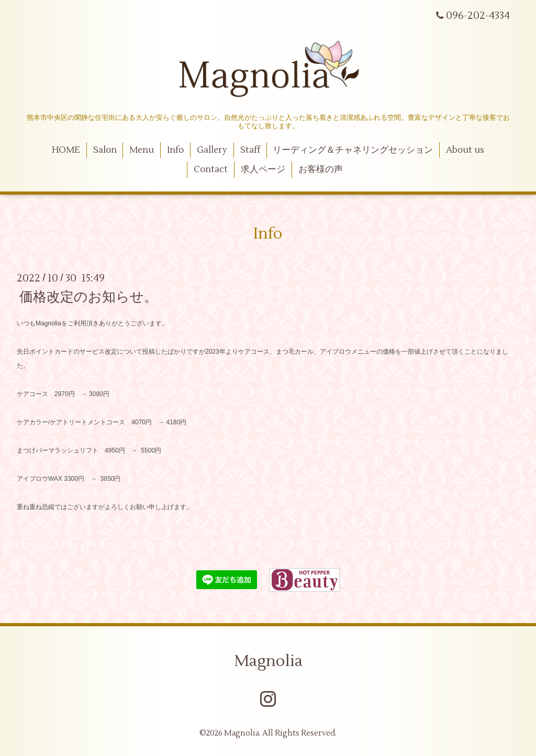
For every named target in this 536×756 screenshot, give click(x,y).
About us (465, 150)
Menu (142, 150)
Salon (105, 150)
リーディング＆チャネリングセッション (353, 150)
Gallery (212, 150)
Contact (211, 170)
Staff (250, 150)
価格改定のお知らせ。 (88, 297)
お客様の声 (321, 170)
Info (175, 150)
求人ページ (263, 170)
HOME (66, 150)
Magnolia (268, 661)
